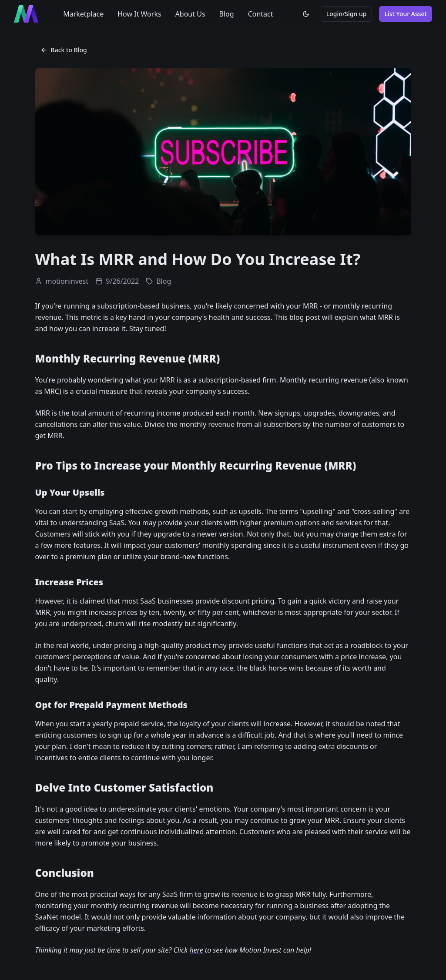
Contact (261, 14)
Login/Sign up (347, 14)
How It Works (139, 14)
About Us (190, 14)
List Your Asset (406, 14)
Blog (227, 14)
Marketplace (83, 14)
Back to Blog (64, 50)
